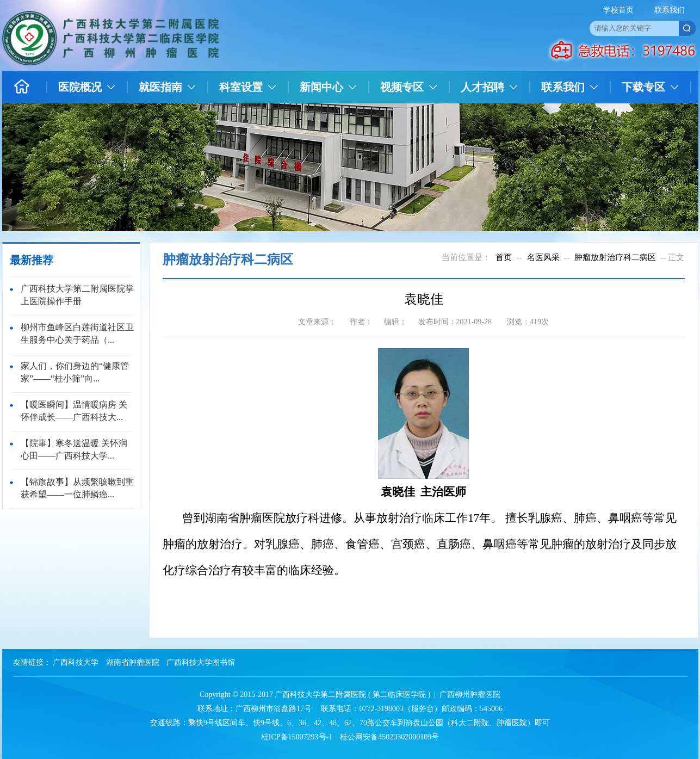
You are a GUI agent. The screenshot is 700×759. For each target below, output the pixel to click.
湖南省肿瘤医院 (133, 662)
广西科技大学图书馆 (201, 662)
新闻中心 (321, 87)
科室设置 (241, 87)
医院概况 (80, 87)
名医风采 (543, 257)
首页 (504, 257)
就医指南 (160, 87)
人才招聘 (482, 87)
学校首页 (618, 10)
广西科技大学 (76, 662)
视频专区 (402, 87)
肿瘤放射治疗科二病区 (615, 257)
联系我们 (670, 10)
